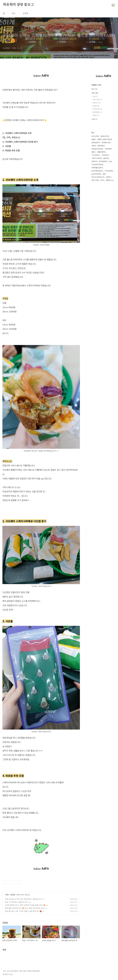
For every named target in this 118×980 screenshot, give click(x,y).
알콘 (104, 174)
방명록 (25, 13)
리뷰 (7, 895)
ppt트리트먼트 (96, 174)
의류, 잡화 (97, 100)
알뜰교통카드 (102, 152)
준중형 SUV (110, 180)
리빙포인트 (105, 155)
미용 (95, 96)
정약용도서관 (106, 142)
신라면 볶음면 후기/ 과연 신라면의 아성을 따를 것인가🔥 (25, 905)
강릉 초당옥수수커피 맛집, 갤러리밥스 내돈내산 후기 (24, 899)
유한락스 (109, 177)
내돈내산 (106, 158)
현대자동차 (101, 146)
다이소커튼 (95, 136)
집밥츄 (96, 115)
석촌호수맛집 (105, 136)
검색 (108, 5)
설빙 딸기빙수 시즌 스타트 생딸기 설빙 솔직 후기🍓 (23, 911)
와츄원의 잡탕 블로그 (18, 5)
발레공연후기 (96, 142)
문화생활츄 (97, 112)
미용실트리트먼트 (97, 149)
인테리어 (97, 103)
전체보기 (96, 85)
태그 (14, 13)
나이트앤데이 (109, 171)
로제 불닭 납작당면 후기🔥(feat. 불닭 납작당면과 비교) (25, 908)
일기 (94, 89)
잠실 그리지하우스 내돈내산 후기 (17, 902)
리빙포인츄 (97, 109)
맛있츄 (13, 895)
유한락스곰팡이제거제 (105, 139)
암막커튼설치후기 (97, 171)
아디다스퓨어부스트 (98, 177)
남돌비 (94, 139)
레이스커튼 (95, 180)
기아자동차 (108, 149)
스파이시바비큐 (97, 158)
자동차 (94, 146)
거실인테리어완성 (97, 164)
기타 (94, 119)
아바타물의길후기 (97, 168)
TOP (113, 972)
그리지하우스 (96, 155)
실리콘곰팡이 (103, 161)
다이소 (102, 180)
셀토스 (94, 152)
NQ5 (110, 161)
